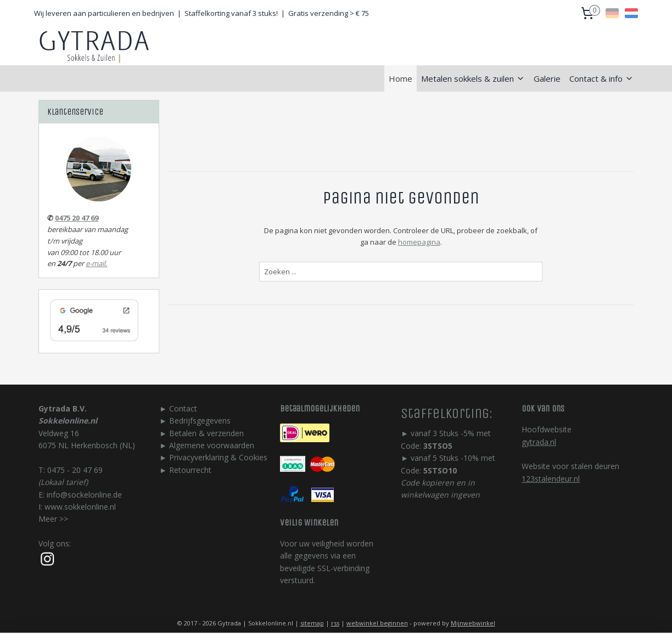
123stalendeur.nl (551, 479)
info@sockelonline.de (84, 495)
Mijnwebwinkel (473, 623)
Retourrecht (190, 470)
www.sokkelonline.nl (80, 507)
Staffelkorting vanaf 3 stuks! (231, 13)
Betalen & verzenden (206, 433)
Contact (183, 408)
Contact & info (601, 78)
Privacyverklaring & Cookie (216, 457)
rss (335, 623)
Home (401, 78)
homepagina (419, 242)
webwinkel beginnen (377, 623)
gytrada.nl (539, 442)
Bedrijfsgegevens (200, 421)
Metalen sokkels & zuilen (473, 78)
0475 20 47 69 (77, 218)
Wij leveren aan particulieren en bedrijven (104, 13)
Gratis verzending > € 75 (329, 13)
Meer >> (53, 519)
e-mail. (96, 263)
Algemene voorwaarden (212, 445)
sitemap (312, 623)
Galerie (547, 78)
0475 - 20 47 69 (75, 470)
